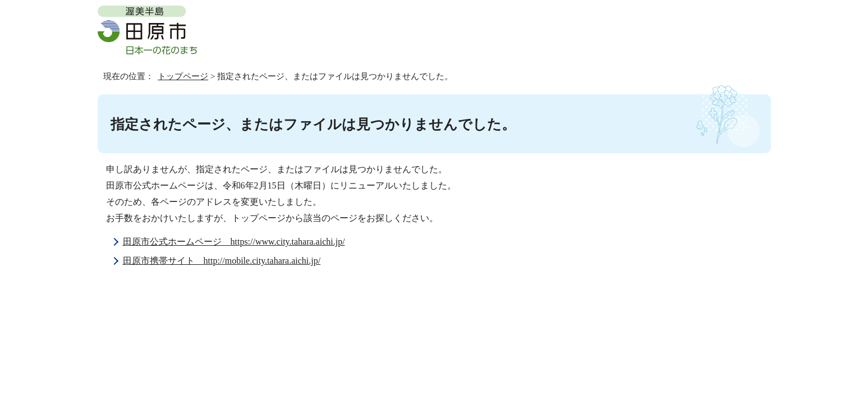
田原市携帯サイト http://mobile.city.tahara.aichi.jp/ (222, 261)
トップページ (183, 76)
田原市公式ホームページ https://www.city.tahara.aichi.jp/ (234, 242)
